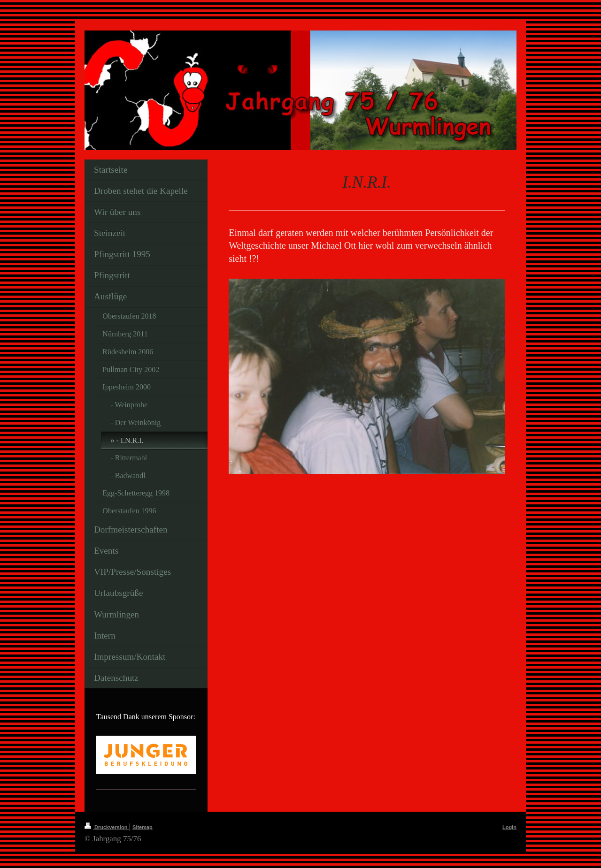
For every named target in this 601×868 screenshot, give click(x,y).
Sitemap (143, 827)
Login (509, 827)
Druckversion (107, 827)
